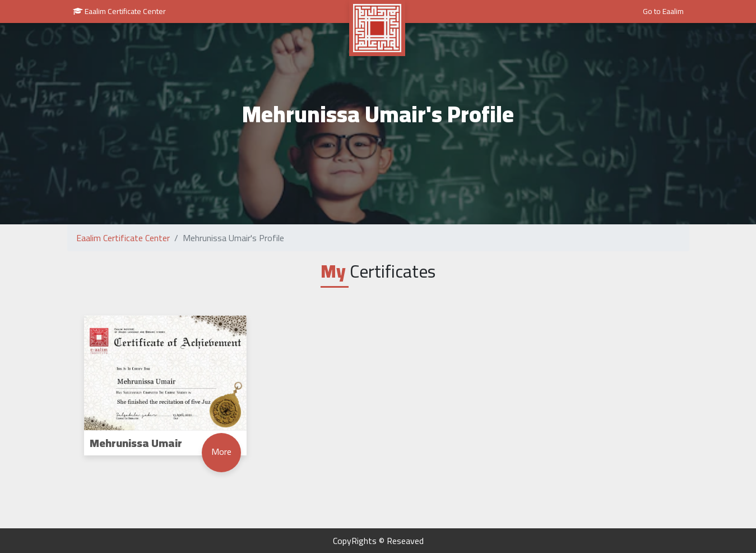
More (221, 451)
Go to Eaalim (663, 11)
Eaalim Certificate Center (119, 11)
